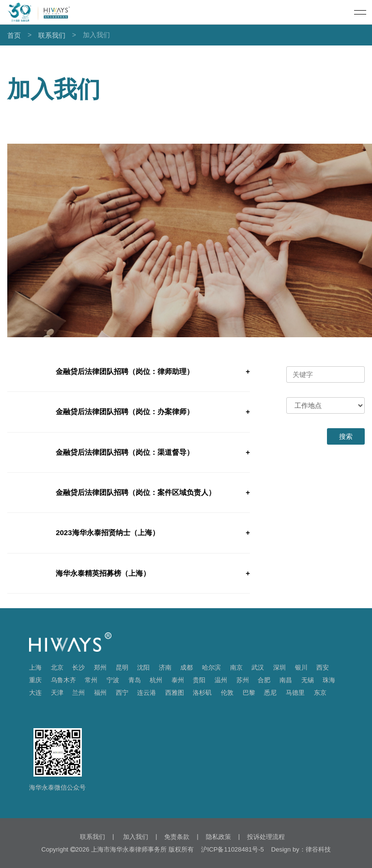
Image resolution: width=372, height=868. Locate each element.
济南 (165, 667)
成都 (186, 667)
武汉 (258, 667)
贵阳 (199, 680)
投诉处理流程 (266, 837)
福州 (100, 693)
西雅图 (175, 693)
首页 (14, 35)
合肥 (264, 680)
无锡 (308, 680)
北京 (57, 667)
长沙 (78, 667)
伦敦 (227, 693)
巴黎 (249, 693)
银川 (301, 667)
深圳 (279, 667)
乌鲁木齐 (63, 680)
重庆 (35, 680)
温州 (221, 680)
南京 (236, 667)
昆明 (122, 667)
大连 (35, 693)
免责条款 (177, 837)
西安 (323, 667)
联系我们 (52, 35)
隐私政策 (218, 837)
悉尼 (270, 693)
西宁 (122, 693)
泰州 (178, 680)
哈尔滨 (211, 667)
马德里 (295, 693)
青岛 (135, 680)
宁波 (113, 680)
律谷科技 (318, 849)
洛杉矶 (202, 693)
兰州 (78, 693)
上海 (35, 667)
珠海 (329, 680)
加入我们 (135, 837)
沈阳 (143, 667)
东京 (320, 693)
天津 (57, 693)
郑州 (100, 667)
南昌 (286, 680)
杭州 (156, 680)
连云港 (147, 693)
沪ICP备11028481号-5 (232, 849)
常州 (91, 680)
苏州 (243, 680)
